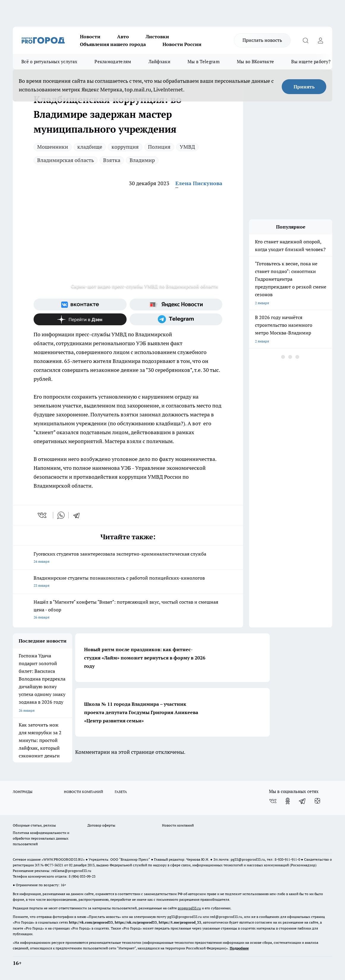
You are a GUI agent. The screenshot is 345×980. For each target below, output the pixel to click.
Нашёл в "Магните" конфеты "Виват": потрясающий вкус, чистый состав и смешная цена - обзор (128, 610)
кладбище (90, 147)
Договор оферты (101, 825)
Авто (123, 37)
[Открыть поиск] (305, 40)
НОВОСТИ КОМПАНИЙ (84, 792)
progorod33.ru (189, 908)
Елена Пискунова (199, 183)
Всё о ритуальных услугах (49, 62)
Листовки (157, 37)
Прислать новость (262, 40)
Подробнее (239, 948)
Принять (304, 87)
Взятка (112, 160)
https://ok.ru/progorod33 (136, 922)
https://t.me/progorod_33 (180, 922)
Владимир (142, 160)
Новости (90, 37)
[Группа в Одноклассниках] (288, 801)
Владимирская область (66, 160)
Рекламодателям (113, 62)
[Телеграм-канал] (176, 319)
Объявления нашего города (113, 44)
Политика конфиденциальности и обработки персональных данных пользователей (41, 838)
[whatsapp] (61, 515)
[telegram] (78, 515)
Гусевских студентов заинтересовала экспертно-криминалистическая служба (128, 558)
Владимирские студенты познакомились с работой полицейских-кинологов (128, 582)
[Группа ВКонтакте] (80, 305)
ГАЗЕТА (121, 792)
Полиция (159, 147)
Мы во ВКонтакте (256, 62)
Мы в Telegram (204, 62)
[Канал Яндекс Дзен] (80, 319)
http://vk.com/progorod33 (91, 922)
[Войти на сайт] (320, 40)
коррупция (125, 147)
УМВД (187, 147)
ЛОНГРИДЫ (23, 792)
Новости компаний (178, 825)
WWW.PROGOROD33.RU (63, 859)
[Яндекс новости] (176, 305)
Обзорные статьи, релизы (34, 825)
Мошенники (53, 147)
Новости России (182, 44)
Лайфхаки (159, 62)
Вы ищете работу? (311, 62)
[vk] (43, 515)
